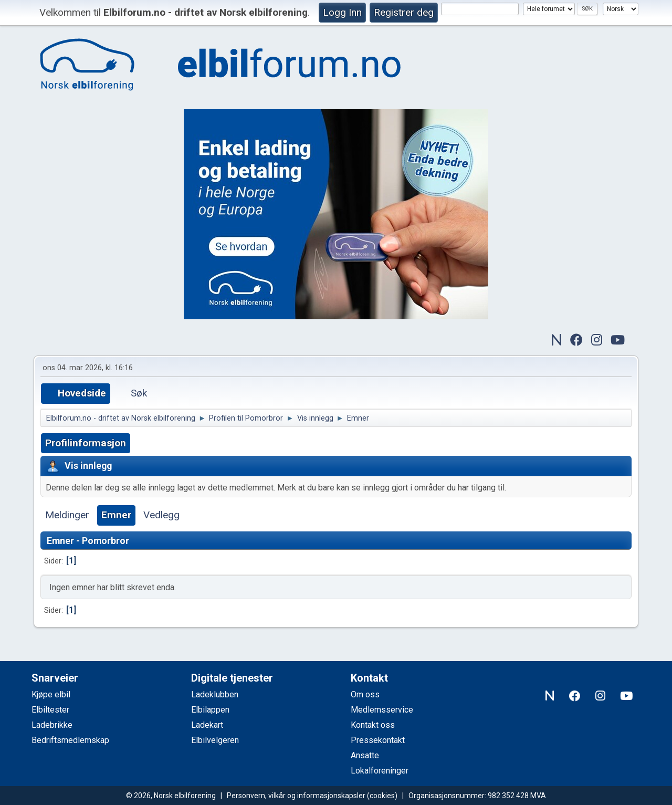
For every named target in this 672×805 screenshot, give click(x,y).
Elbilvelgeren (215, 740)
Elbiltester (50, 710)
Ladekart (207, 725)
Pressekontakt (378, 740)
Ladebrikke (52, 725)
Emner (116, 515)
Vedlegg (161, 515)
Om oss (365, 694)
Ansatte (365, 755)
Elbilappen (210, 710)
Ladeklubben (215, 694)
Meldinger (67, 515)
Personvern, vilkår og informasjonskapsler (296, 796)
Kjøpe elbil (51, 694)
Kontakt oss (373, 725)
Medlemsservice (382, 710)
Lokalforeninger (380, 771)
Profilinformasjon (86, 443)
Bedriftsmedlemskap (70, 740)
